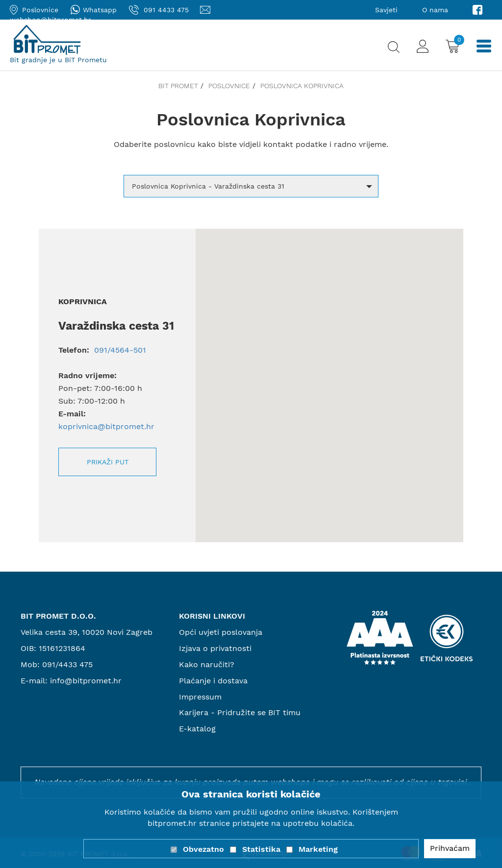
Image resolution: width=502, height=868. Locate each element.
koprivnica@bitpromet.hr (106, 426)
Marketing (318, 849)
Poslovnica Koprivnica (302, 86)
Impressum (200, 697)
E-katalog (197, 729)
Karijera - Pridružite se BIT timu (240, 712)
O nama (435, 10)
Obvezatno (203, 849)
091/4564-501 (119, 350)
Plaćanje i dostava (213, 681)
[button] (251, 186)
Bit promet (178, 86)
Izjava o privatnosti (215, 648)
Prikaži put (108, 462)
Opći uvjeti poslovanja (221, 632)
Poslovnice (229, 86)
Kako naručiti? (207, 664)
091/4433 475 (67, 664)
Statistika (261, 849)
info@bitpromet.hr (86, 681)
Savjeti (386, 10)
